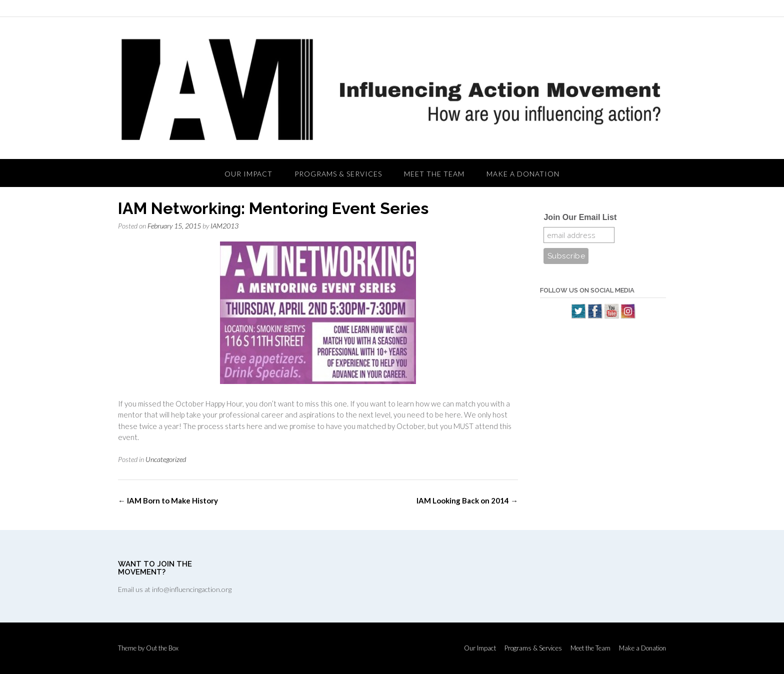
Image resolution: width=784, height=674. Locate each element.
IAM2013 (224, 226)
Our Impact (248, 174)
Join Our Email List (580, 217)
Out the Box (162, 648)
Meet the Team (434, 174)
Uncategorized (166, 459)
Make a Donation (523, 174)
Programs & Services (338, 174)
